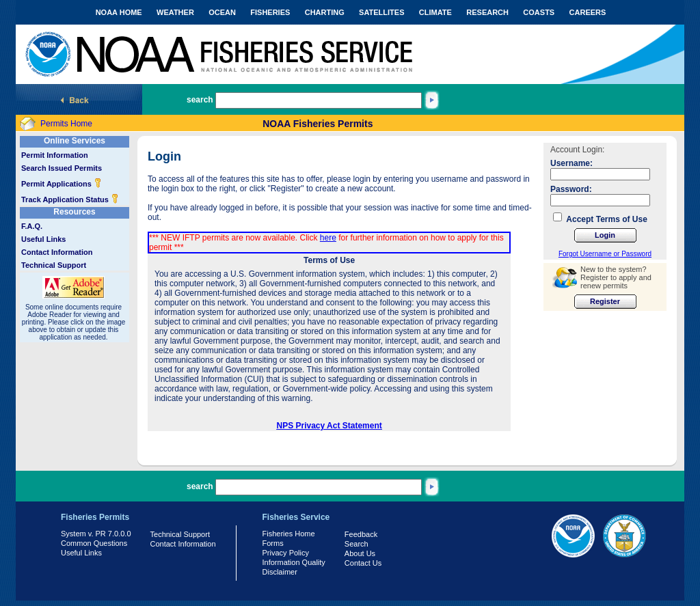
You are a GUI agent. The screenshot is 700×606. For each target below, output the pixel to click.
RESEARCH (487, 12)
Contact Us (363, 563)
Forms (273, 543)
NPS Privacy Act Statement (329, 426)
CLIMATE (435, 12)
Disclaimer (280, 572)
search (200, 100)
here (328, 238)
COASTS (539, 12)
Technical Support (54, 265)
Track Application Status (70, 199)
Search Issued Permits (62, 168)
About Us (360, 553)
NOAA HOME (119, 12)
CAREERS (588, 12)
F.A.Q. (32, 226)
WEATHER (175, 12)
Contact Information (57, 252)
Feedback (361, 534)
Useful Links (43, 239)
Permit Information (55, 155)
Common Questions (94, 543)
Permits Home (66, 124)
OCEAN (222, 12)
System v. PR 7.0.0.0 (96, 534)
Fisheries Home (289, 534)
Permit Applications (62, 184)
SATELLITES (381, 12)
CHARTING (325, 12)
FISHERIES (270, 12)
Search (356, 544)
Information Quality (294, 562)
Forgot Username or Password (605, 254)
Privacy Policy (286, 553)
